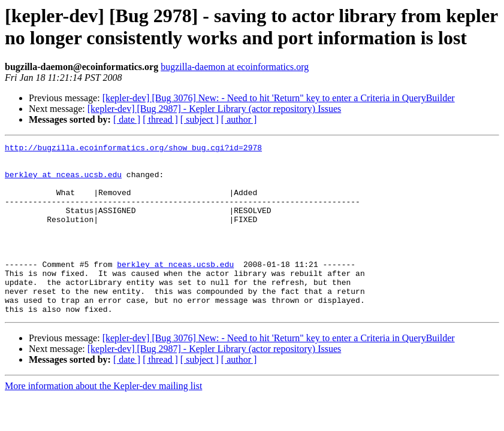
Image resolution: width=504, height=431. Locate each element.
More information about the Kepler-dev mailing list (103, 420)
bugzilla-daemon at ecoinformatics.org (235, 67)
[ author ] (239, 119)
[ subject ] (200, 119)
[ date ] (127, 119)
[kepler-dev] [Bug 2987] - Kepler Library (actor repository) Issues (215, 109)
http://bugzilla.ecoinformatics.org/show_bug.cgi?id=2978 (133, 149)
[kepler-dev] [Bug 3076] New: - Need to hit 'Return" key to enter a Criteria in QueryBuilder (279, 98)
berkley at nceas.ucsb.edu (63, 181)
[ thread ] (160, 119)
